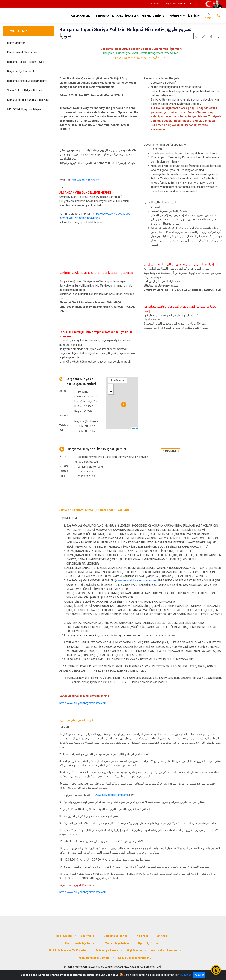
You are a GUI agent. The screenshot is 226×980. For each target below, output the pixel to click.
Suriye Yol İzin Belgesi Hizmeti (25, 90)
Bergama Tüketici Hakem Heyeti (26, 62)
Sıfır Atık (162, 936)
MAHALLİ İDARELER (126, 16)
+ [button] (111, 387)
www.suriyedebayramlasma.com (136, 581)
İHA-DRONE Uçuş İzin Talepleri (25, 109)
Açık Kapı (142, 936)
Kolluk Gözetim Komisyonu (135, 958)
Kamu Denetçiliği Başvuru (94, 958)
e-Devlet (155, 4)
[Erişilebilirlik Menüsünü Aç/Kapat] (216, 970)
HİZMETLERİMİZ (17, 31)
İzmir (191, 4)
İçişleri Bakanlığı (174, 4)
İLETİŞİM (194, 16)
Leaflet (135, 428)
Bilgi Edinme (134, 951)
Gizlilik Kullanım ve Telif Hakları (68, 951)
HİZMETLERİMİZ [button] (153, 16)
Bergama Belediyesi (116, 936)
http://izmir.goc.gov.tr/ (85, 180)
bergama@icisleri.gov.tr (87, 421)
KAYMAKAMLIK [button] (80, 16)
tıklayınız (185, 975)
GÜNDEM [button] (176, 16)
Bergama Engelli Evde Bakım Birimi (27, 81)
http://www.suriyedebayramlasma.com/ (84, 703)
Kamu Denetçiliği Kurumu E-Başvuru (28, 100)
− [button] (111, 392)
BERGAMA (102, 16)
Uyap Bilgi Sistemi (149, 943)
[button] (211, 36)
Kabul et (199, 975)
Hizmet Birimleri (16, 43)
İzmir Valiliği (88, 936)
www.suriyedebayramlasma (112, 795)
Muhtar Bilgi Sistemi (117, 943)
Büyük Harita (118, 381)
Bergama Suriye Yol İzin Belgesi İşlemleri (98, 449)
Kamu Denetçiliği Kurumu (81, 943)
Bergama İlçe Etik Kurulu (21, 71)
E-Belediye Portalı (107, 951)
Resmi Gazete (63, 936)
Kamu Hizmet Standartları (22, 52)
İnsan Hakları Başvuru (164, 951)
